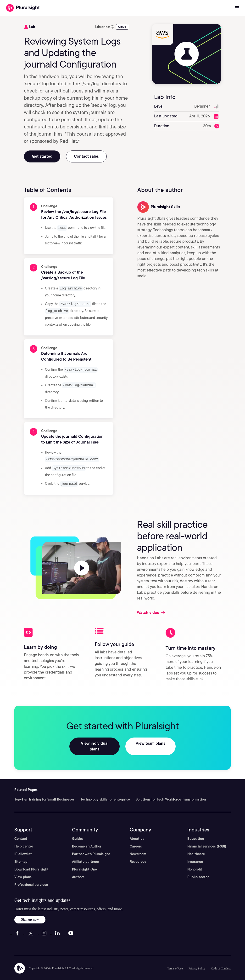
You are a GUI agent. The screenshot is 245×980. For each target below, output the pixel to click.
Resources (138, 854)
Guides (78, 831)
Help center (24, 838)
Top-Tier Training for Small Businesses (45, 791)
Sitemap (21, 854)
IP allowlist (23, 846)
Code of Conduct (221, 961)
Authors (78, 869)
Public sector (198, 869)
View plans (23, 869)
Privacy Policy (197, 961)
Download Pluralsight (31, 861)
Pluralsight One (84, 861)
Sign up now (30, 912)
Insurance (195, 854)
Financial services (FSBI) (207, 838)
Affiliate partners (85, 854)
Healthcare (196, 846)
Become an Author (87, 838)
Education (196, 831)
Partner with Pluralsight (91, 846)
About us (137, 831)
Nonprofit (195, 861)
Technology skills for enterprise (105, 791)
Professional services (31, 877)
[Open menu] (237, 8)
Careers (136, 838)
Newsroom (138, 846)
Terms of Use (175, 961)
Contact (21, 831)
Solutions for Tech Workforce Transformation (171, 791)
